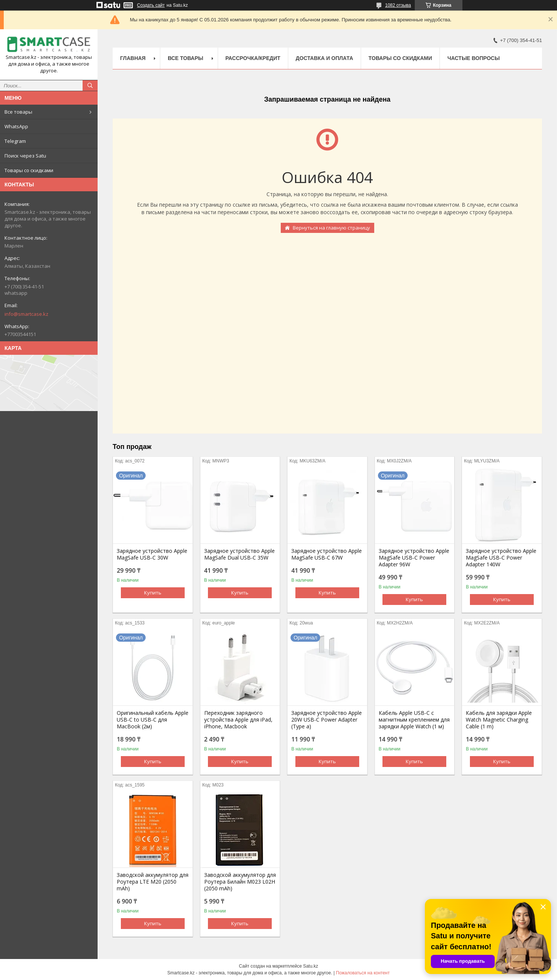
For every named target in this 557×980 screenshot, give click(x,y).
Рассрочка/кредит (253, 58)
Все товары (18, 112)
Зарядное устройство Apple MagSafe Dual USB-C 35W (239, 554)
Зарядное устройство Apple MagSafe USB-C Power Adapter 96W (414, 558)
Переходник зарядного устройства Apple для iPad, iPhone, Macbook (238, 720)
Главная (133, 58)
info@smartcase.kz (26, 314)
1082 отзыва (398, 5)
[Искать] (90, 86)
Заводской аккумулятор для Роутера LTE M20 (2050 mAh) (153, 882)
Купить (153, 593)
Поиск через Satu (25, 156)
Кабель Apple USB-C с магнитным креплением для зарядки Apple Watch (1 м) (414, 720)
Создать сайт (151, 5)
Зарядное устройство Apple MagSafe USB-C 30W (152, 554)
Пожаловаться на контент (363, 973)
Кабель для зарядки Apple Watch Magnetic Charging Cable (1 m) (499, 720)
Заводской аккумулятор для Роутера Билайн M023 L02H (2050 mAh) (240, 882)
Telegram (15, 141)
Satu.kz (310, 966)
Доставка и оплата (324, 58)
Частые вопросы (473, 58)
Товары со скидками (29, 170)
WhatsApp (16, 126)
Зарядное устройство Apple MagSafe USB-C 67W (327, 554)
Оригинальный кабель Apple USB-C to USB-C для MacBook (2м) (153, 720)
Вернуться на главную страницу (331, 228)
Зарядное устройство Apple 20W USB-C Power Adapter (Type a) (327, 720)
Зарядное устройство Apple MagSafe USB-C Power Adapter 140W (501, 558)
